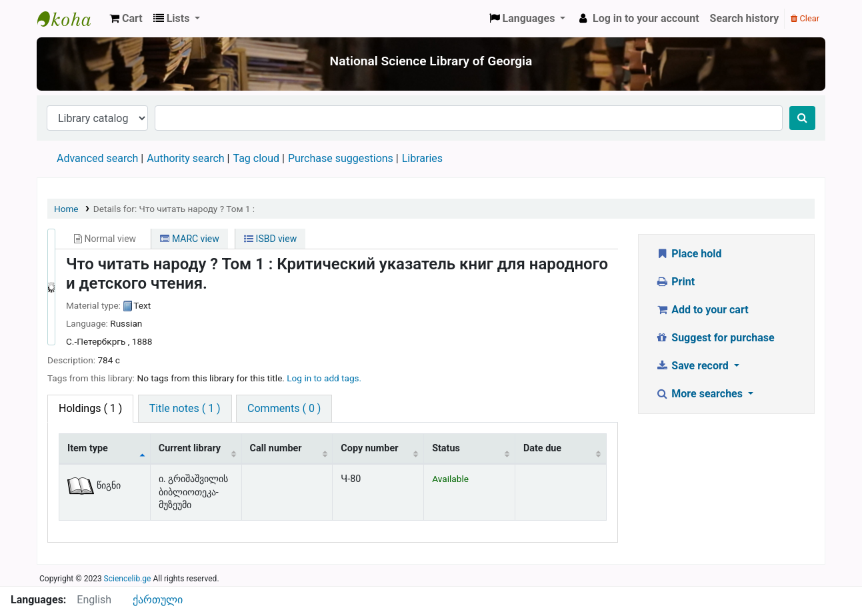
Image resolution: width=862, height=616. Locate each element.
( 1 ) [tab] (90, 408)
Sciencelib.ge (128, 579)
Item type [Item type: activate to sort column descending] (88, 448)
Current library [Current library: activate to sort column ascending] (190, 448)
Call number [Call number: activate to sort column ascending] (276, 448)
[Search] (802, 118)
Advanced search (97, 158)
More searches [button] (700, 394)
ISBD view (270, 239)
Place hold (689, 254)
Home (66, 209)
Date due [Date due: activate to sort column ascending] (542, 448)
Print (675, 282)
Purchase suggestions (341, 158)
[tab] (185, 409)
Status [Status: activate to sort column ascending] (446, 448)
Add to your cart (702, 310)
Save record (693, 366)
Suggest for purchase (715, 338)
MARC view (189, 239)
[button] (126, 19)
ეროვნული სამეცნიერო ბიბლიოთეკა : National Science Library (71, 19)
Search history (745, 18)
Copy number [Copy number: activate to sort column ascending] (369, 448)
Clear (805, 18)
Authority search (185, 158)
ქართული (158, 600)
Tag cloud (256, 158)
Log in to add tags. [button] (324, 378)
